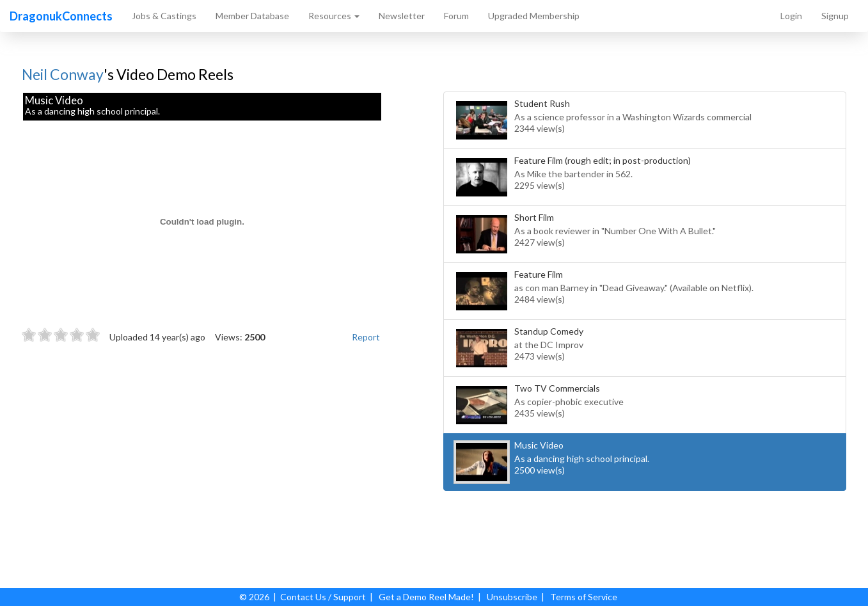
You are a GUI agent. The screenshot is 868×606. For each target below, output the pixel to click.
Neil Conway (63, 74)
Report (366, 337)
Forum (456, 16)
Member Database (252, 16)
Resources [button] (334, 16)
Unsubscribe (512, 597)
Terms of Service (584, 597)
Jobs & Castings (164, 16)
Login (791, 16)
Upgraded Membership (534, 16)
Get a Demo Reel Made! (426, 597)
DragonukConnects (61, 16)
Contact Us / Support (323, 597)
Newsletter (402, 16)
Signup (835, 16)
